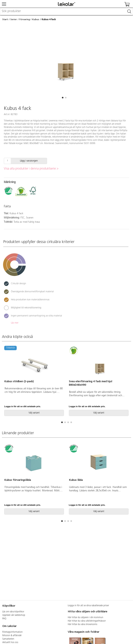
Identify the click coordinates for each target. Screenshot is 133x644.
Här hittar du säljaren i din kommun (85, 618)
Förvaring (25, 19)
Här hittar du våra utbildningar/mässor (87, 621)
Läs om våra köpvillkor (13, 612)
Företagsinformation (12, 632)
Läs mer (15, 323)
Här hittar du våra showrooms (83, 624)
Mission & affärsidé (12, 636)
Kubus (36, 19)
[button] (63, 98)
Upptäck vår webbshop (14, 615)
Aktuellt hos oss (10, 642)
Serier (14, 19)
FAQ (4, 619)
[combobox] (66, 12)
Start (5, 19)
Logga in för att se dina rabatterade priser (88, 606)
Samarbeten (8, 639)
